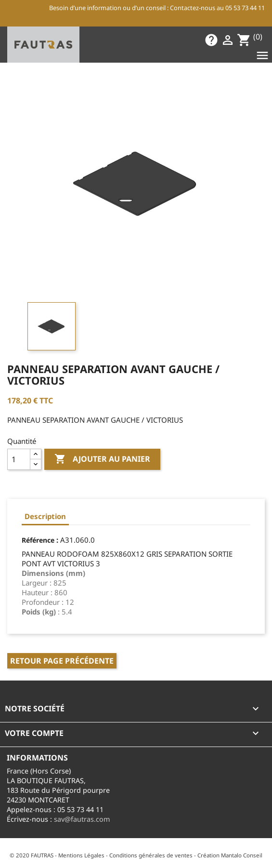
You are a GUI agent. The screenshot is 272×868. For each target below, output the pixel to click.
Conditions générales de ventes (151, 855)
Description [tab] (45, 516)
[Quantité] (19, 459)
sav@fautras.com (82, 819)
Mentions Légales (81, 855)
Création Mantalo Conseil (230, 855)
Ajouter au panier (102, 459)
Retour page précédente (62, 661)
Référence (38, 540)
